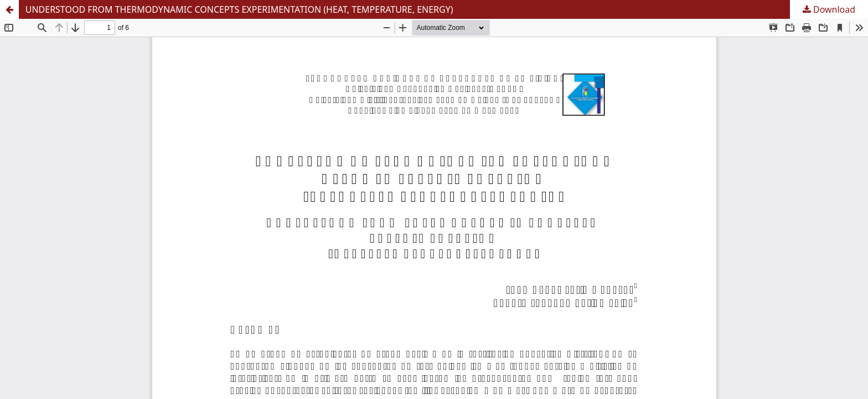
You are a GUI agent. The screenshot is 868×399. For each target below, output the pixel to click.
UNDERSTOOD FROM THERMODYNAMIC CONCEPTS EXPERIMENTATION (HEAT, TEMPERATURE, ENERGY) (239, 9)
